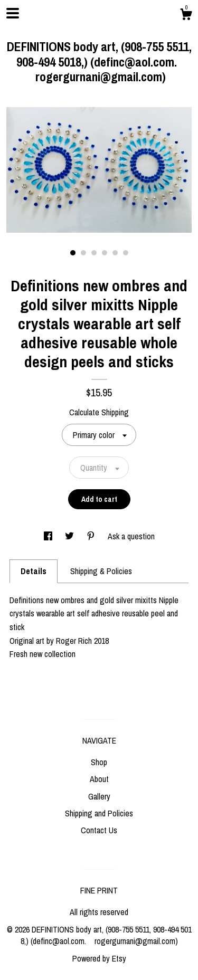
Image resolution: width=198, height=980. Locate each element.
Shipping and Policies (99, 813)
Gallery (99, 796)
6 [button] (126, 253)
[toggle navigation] (13, 13)
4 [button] (105, 253)
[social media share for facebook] (49, 536)
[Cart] (186, 16)
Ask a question (131, 536)
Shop (99, 762)
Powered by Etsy (99, 958)
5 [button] (115, 253)
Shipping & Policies (101, 571)
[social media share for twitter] (70, 536)
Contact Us (99, 830)
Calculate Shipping (99, 412)
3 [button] (94, 253)
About (99, 779)
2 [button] (83, 253)
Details (34, 571)
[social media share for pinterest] (92, 536)
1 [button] (73, 253)
